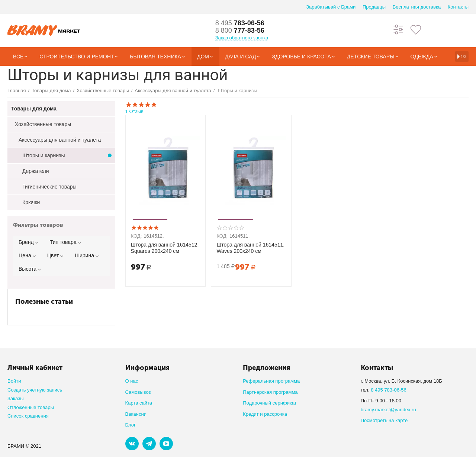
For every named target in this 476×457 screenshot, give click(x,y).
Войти (14, 381)
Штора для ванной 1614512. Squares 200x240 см (165, 248)
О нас (132, 381)
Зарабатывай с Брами (331, 7)
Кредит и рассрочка (265, 414)
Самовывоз (138, 392)
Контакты (458, 7)
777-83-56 (240, 30)
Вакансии (136, 414)
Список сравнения (28, 416)
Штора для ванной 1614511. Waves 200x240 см (250, 248)
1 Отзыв (297, 108)
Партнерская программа (270, 392)
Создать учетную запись (35, 390)
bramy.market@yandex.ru (388, 410)
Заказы (16, 398)
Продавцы (374, 7)
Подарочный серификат (270, 403)
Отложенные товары (31, 407)
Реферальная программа (271, 381)
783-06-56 (240, 23)
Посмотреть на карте (384, 420)
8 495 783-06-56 (389, 390)
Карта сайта (139, 403)
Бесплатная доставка (417, 7)
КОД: (136, 236)
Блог (131, 425)
